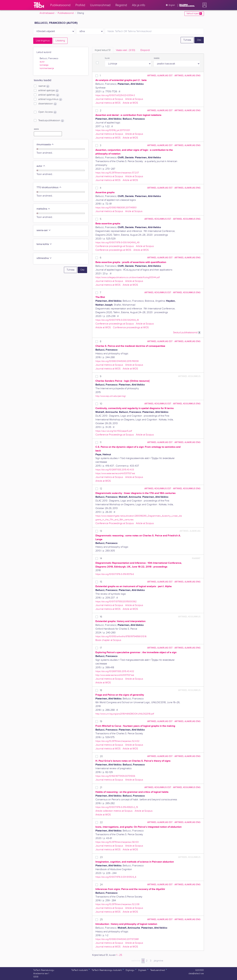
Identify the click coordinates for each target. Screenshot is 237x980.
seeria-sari (44, 230)
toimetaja (44, 65)
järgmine (158, 961)
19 (101, 721)
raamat (44, 86)
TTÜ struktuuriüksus (49, 187)
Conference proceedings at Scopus (115, 246)
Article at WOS (130, 103)
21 (101, 788)
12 (101, 489)
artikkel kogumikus (50, 99)
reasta (157, 58)
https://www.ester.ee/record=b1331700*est (115, 473)
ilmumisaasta (45, 145)
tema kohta (44, 244)
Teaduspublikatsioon (51, 121)
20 (101, 756)
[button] (204, 5)
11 (101, 442)
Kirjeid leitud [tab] (103, 50)
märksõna (43, 209)
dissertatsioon (47, 104)
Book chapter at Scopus (108, 640)
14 (101, 558)
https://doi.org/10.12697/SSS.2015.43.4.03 (115, 470)
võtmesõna (44, 258)
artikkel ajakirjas (48, 91)
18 (101, 690)
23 (101, 857)
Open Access (47, 112)
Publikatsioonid (66, 13)
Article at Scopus (134, 99)
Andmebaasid (47, 13)
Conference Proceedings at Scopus (115, 435)
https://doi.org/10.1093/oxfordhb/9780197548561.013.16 (121, 636)
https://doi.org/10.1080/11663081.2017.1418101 (116, 208)
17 (101, 648)
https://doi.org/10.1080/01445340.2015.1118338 (117, 361)
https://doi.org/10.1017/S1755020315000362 (116, 602)
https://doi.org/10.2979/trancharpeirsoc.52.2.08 (117, 904)
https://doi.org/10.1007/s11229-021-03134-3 (115, 95)
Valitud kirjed (194, 14)
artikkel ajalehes (49, 95)
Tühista (187, 40)
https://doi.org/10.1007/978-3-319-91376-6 (115, 574)
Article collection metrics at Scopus (114, 811)
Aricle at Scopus (134, 211)
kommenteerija (47, 68)
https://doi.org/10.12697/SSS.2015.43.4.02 (115, 671)
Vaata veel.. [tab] (126, 50)
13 (101, 531)
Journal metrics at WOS (108, 103)
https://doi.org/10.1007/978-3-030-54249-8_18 (117, 320)
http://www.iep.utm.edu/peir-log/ (111, 396)
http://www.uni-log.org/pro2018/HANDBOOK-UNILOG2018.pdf (125, 714)
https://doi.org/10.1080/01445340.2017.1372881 (117, 939)
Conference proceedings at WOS (113, 250)
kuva (107, 58)
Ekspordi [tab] (145, 50)
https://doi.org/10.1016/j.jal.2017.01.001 (113, 130)
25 (101, 920)
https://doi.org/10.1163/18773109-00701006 (115, 776)
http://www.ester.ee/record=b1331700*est (115, 675)
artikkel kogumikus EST (158, 219)
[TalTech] (39, 5)
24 (101, 885)
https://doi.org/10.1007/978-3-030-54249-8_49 (117, 242)
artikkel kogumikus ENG (187, 219)
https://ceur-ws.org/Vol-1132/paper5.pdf (114, 431)
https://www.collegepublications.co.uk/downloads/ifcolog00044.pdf (128, 277)
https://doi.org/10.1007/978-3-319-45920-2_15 (117, 807)
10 (101, 404)
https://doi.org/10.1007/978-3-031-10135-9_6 (116, 877)
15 (101, 582)
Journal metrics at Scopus (109, 99)
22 (101, 822)
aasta (36, 129)
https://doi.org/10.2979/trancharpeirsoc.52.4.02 (117, 741)
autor (42, 62)
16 (101, 617)
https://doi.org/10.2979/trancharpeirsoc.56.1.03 (117, 842)
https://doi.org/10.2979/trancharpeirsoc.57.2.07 (117, 173)
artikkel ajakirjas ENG (187, 76)
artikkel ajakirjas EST (160, 76)
